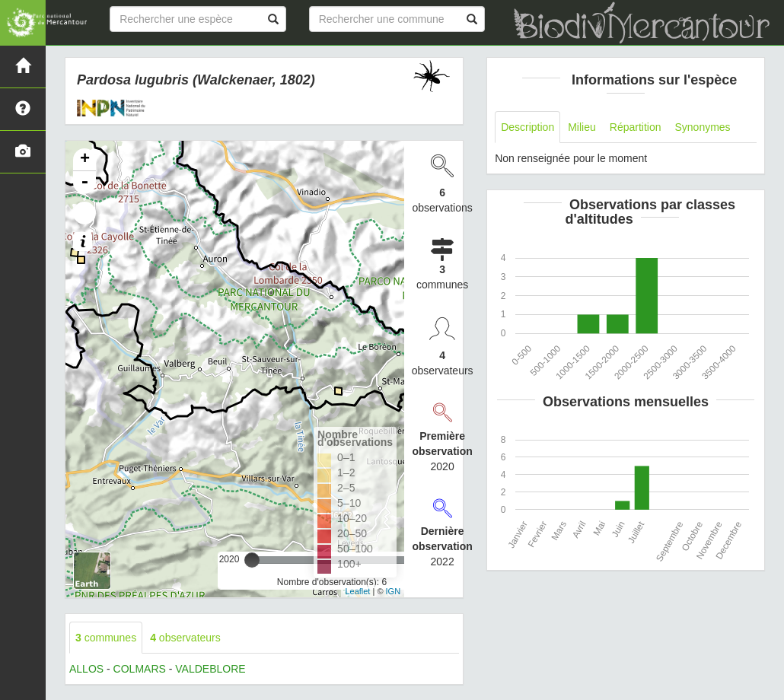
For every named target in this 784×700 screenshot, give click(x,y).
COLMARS (140, 669)
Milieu (582, 127)
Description (527, 127)
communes (106, 638)
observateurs (185, 638)
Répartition (636, 127)
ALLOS (86, 669)
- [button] (84, 183)
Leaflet (357, 591)
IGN (394, 591)
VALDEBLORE (210, 669)
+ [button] (85, 160)
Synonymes (702, 127)
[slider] (252, 560)
